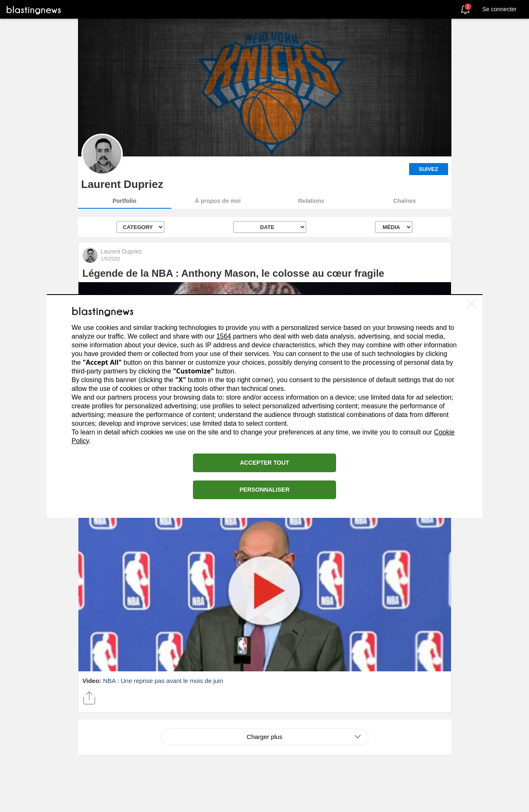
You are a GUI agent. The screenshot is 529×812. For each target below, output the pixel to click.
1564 (224, 336)
